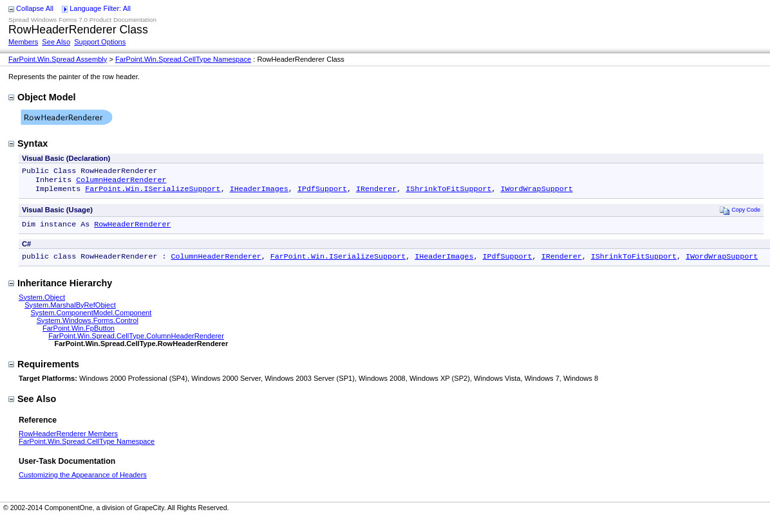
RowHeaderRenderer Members (68, 440)
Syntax (28, 143)
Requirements (44, 371)
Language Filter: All (100, 8)
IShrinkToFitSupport (448, 192)
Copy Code (740, 214)
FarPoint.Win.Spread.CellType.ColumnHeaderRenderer (136, 342)
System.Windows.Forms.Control (88, 327)
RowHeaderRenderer (132, 229)
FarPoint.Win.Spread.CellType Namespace (183, 59)
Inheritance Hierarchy (60, 289)
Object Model (42, 97)
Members (23, 42)
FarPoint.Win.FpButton (79, 335)
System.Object (42, 304)
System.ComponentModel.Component (91, 319)
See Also (56, 42)
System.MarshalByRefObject (70, 311)
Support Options (100, 42)
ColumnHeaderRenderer (121, 182)
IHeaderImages (259, 192)
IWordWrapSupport (536, 192)
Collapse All (35, 8)
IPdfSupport (322, 192)
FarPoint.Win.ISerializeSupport (153, 192)
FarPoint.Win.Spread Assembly (58, 59)
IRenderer (376, 192)
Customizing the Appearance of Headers (83, 481)
